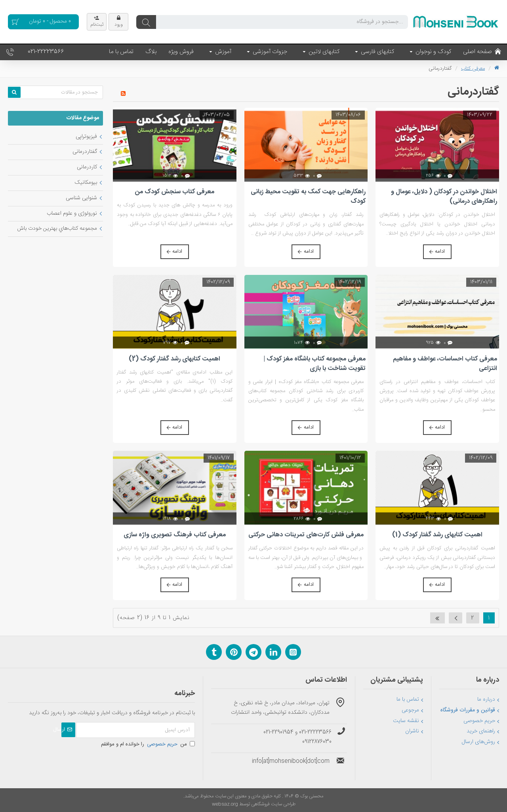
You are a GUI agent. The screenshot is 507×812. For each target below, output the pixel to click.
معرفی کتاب (473, 69)
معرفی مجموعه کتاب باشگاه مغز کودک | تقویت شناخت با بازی (314, 364)
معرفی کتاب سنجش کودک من (175, 192)
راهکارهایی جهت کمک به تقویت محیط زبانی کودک (308, 197)
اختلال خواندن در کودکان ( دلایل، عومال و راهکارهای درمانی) (444, 197)
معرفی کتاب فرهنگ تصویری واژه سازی (175, 535)
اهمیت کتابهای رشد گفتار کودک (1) (437, 535)
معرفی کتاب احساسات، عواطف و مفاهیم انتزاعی (445, 364)
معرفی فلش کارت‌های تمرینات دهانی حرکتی (306, 535)
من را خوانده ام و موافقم (148, 744)
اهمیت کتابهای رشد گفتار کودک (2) (174, 359)
